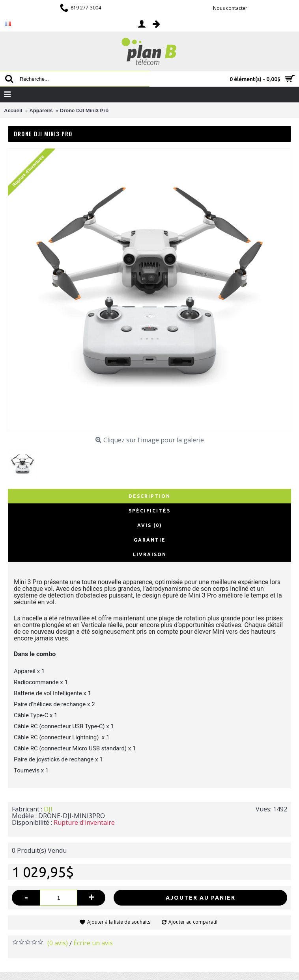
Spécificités (149, 511)
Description (149, 496)
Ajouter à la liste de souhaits (119, 922)
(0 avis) (58, 943)
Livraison (150, 554)
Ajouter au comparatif (193, 922)
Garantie (150, 540)
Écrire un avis (93, 943)
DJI (48, 809)
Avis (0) (150, 525)
